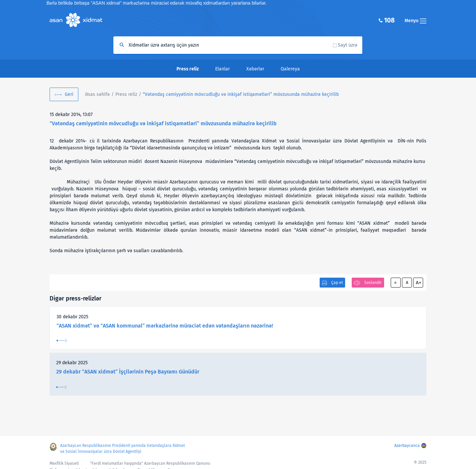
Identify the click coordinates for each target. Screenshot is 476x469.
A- (396, 283)
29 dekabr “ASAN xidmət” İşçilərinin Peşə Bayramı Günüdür (128, 372)
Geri (69, 94)
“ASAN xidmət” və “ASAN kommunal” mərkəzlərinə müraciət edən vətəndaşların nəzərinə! (165, 326)
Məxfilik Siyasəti (64, 463)
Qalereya (290, 69)
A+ (418, 283)
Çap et (337, 283)
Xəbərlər (255, 69)
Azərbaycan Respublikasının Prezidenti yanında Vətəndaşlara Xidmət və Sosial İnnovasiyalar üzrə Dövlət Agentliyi (122, 449)
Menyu (416, 21)
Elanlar (222, 69)
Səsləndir (373, 283)
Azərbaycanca (407, 446)
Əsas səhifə (97, 94)
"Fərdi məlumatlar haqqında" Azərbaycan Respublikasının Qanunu (150, 463)
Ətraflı (62, 341)
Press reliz (126, 94)
